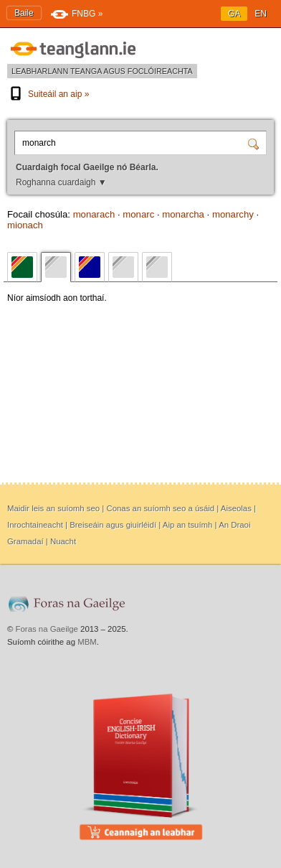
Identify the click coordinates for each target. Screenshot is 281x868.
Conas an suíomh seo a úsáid (160, 508)
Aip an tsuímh (188, 525)
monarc (138, 214)
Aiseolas (236, 508)
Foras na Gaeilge (47, 629)
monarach (94, 214)
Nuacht (63, 541)
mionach (25, 225)
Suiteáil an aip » (48, 94)
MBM (87, 642)
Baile (24, 13)
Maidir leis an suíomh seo (53, 508)
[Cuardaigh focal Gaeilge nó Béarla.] (133, 143)
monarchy (233, 214)
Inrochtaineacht (35, 525)
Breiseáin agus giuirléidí (113, 525)
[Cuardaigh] (255, 143)
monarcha (183, 214)
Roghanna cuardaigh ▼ (61, 182)
